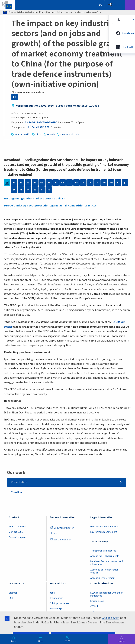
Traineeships (56, 598)
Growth (51, 134)
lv (90, 183)
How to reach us (17, 527)
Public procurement (60, 603)
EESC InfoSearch (61, 540)
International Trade (70, 134)
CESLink (94, 606)
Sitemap (13, 593)
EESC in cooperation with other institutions (107, 594)
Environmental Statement (104, 532)
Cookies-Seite (111, 618)
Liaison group (97, 601)
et (49, 183)
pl (125, 183)
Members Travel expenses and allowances (107, 563)
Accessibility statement (103, 578)
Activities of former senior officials (104, 571)
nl (118, 183)
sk (28, 190)
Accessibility (110, 5)
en (63, 183)
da (35, 183)
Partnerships (56, 609)
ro (21, 190)
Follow (130, 5)
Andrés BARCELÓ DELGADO (41, 122)
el (56, 183)
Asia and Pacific (22, 134)
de (42, 183)
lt (97, 183)
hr (76, 183)
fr (70, 183)
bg (14, 183)
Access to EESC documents (105, 556)
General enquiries (18, 537)
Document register (62, 528)
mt (111, 183)
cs (28, 183)
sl (35, 190)
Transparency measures (103, 551)
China (39, 134)
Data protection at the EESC (105, 527)
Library (53, 533)
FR (15, 97)
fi (42, 190)
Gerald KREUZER (39, 127)
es (21, 183)
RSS (11, 598)
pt (14, 190)
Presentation (19, 482)
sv (49, 190)
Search (67, 641)
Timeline (16, 492)
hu (104, 183)
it (83, 183)
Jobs (52, 593)
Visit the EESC (16, 532)
